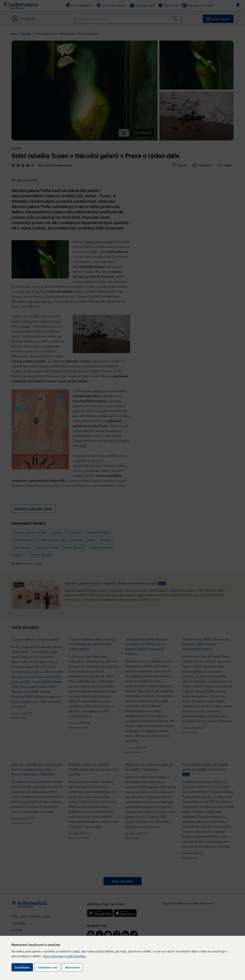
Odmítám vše (47, 967)
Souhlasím (22, 967)
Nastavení (72, 967)
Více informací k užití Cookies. (65, 956)
